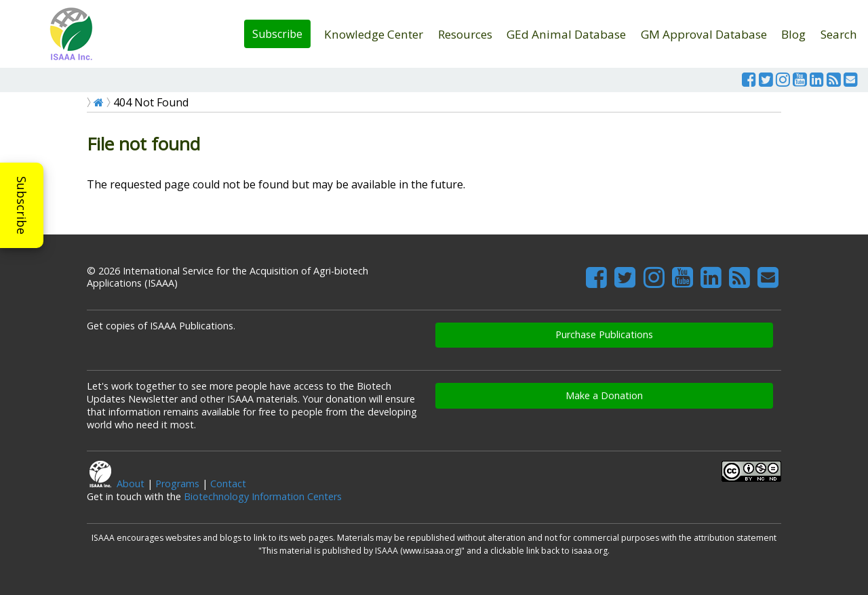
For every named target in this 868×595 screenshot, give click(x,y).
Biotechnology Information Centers (263, 496)
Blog (793, 34)
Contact (228, 484)
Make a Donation (604, 395)
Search (839, 34)
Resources (465, 34)
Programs (177, 484)
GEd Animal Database (566, 34)
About (131, 484)
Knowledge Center (374, 34)
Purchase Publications (604, 334)
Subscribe (277, 34)
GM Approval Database (704, 34)
